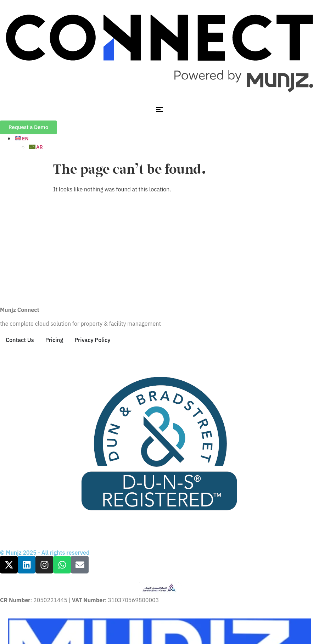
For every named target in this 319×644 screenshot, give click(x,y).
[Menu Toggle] (159, 110)
